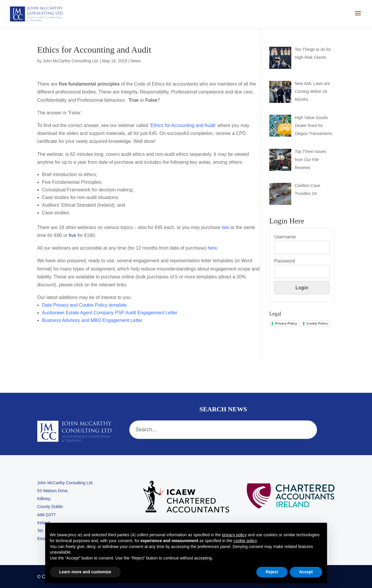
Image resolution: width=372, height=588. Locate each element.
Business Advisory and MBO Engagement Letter (92, 320)
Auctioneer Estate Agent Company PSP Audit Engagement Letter (110, 313)
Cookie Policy (317, 323)
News (136, 61)
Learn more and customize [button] (85, 572)
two (226, 227)
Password (285, 261)
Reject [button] (272, 572)
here (212, 248)
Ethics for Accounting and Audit (183, 125)
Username (285, 237)
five (72, 235)
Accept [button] (306, 572)
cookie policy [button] (245, 541)
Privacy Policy (286, 323)
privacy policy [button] (234, 535)
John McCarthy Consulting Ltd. (71, 61)
